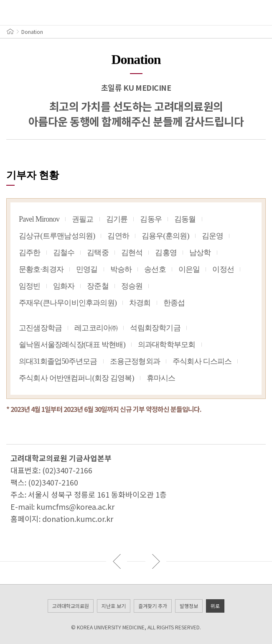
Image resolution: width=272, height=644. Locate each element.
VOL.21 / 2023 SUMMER (234, 13)
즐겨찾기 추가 (153, 606)
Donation (32, 32)
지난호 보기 (114, 606)
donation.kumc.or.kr (78, 519)
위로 (215, 606)
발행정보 (189, 606)
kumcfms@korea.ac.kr (75, 506)
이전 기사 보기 (117, 561)
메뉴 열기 (13, 13)
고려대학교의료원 (71, 606)
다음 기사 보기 (156, 561)
